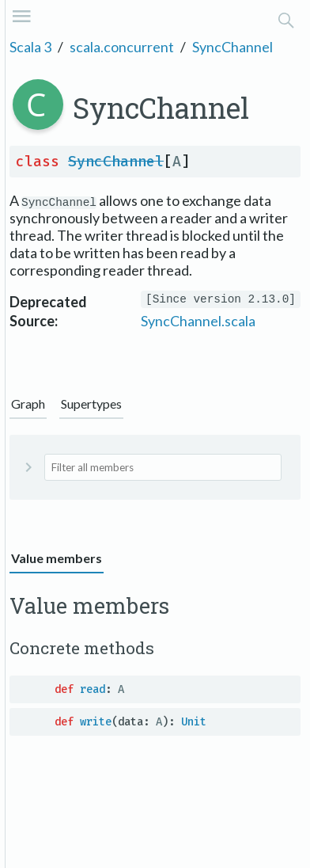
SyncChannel (232, 47)
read (93, 689)
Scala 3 (30, 47)
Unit (194, 722)
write (96, 722)
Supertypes (91, 404)
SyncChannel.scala (198, 321)
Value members (57, 558)
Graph (28, 404)
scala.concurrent (122, 47)
